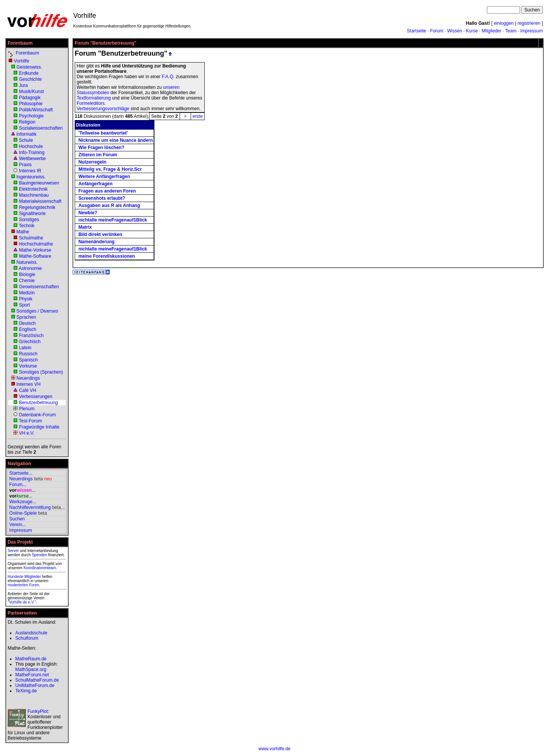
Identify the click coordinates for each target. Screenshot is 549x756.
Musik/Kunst (31, 91)
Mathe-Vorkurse (35, 250)
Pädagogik (30, 98)
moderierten (18, 585)
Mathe (23, 232)
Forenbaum (27, 53)
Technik (26, 226)
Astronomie (30, 268)
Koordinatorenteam (40, 568)
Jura (23, 85)
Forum (437, 31)
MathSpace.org (31, 669)
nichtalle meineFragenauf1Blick (113, 220)
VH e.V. (27, 433)
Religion (27, 122)
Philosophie (31, 104)
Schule (26, 140)
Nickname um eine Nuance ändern (116, 140)
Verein (16, 525)
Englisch (28, 329)
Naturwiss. (27, 262)
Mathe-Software (35, 256)
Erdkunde (29, 73)
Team (511, 31)
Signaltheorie (32, 213)
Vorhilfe (21, 61)
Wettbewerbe (32, 159)
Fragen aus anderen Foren (107, 191)
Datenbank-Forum (38, 415)
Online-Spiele (23, 513)
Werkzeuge (21, 502)
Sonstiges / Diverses (37, 311)
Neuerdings (28, 378)
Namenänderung (97, 242)
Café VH (28, 390)
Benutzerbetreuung (39, 403)
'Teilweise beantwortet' (103, 133)
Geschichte (30, 79)
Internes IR (30, 171)
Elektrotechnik (33, 189)
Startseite (417, 31)
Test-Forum (30, 421)
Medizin (27, 293)
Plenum (27, 409)
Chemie (27, 281)
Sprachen (26, 317)
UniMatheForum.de (35, 685)
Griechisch (30, 342)
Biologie (27, 274)
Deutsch (27, 323)
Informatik (26, 134)
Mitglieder (491, 31)
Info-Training (32, 152)
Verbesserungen (36, 396)
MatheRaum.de (31, 659)
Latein (25, 348)
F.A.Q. (168, 77)
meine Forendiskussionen (107, 256)
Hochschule (31, 146)
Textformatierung (94, 98)
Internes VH (28, 384)
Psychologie (31, 116)
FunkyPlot (38, 711)
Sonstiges (29, 220)
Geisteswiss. (29, 67)
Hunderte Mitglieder (24, 577)
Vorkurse (28, 366)
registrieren (529, 23)
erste (198, 116)
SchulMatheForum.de (37, 680)
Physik (26, 299)
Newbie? (88, 213)
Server (13, 551)
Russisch (28, 354)
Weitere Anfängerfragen (104, 177)
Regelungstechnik (37, 207)
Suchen (17, 519)
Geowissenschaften (39, 287)
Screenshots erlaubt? (102, 198)
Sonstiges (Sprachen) (41, 372)
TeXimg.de (26, 691)
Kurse (472, 31)
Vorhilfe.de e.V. (22, 602)
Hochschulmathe (36, 244)
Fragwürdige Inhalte (39, 427)
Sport (25, 305)
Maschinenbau (34, 195)
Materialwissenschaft (40, 201)
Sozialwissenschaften (41, 128)
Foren (34, 585)
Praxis (25, 165)
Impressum (532, 31)
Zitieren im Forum (98, 155)
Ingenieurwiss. (31, 177)
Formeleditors (91, 103)
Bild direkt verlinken (100, 234)
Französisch (31, 335)
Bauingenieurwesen (39, 183)
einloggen (504, 23)
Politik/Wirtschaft (36, 110)
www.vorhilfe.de (274, 749)
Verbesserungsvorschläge (103, 109)
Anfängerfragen (96, 184)
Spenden (39, 555)
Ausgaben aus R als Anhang (109, 205)
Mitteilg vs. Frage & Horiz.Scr (110, 169)
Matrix (85, 227)
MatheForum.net (32, 675)
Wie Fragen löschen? (102, 148)
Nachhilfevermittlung (30, 507)
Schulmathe (31, 238)
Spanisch (28, 360)
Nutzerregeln (92, 162)
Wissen (455, 31)
